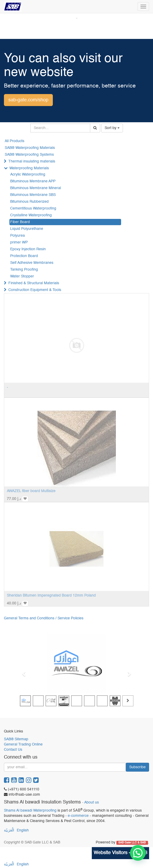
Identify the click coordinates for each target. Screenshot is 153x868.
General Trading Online (23, 744)
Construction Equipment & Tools (35, 290)
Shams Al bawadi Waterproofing (30, 811)
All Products (15, 141)
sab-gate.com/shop (28, 100)
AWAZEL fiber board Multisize (31, 491)
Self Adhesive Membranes (32, 263)
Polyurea (18, 236)
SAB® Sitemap (16, 739)
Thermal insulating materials (32, 161)
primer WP (19, 242)
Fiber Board (20, 222)
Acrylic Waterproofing (28, 174)
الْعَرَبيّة (9, 830)
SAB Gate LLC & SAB (132, 843)
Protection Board (24, 256)
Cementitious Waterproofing (33, 208)
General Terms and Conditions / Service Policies (44, 618)
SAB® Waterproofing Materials (30, 148)
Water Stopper (22, 276)
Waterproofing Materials (29, 168)
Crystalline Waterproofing (31, 215)
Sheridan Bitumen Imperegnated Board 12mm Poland (51, 596)
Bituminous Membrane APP (33, 181)
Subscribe (137, 767)
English (23, 830)
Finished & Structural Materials (34, 283)
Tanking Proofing (24, 270)
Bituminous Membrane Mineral (36, 188)
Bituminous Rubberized (29, 202)
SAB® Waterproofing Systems (29, 155)
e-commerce (78, 816)
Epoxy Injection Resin (28, 249)
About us (92, 803)
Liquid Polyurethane (27, 229)
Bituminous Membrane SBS (33, 195)
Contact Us (13, 750)
